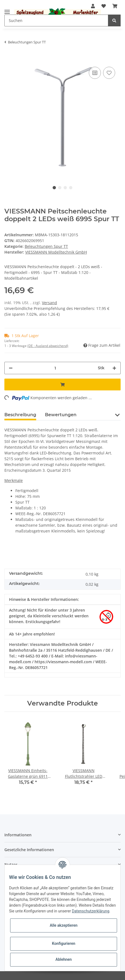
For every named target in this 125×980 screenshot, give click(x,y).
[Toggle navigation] (7, 9)
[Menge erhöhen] (114, 368)
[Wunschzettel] (104, 6)
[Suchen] (56, 20)
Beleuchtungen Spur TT (46, 246)
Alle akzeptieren (63, 925)
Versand (49, 303)
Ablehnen (63, 959)
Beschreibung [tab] (20, 415)
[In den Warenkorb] (9, 57)
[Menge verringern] (11, 368)
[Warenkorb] (115, 6)
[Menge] (55, 368)
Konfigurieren (63, 943)
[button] (117, 418)
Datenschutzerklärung (90, 911)
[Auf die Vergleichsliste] (95, 73)
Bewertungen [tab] (61, 415)
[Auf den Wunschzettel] (109, 73)
